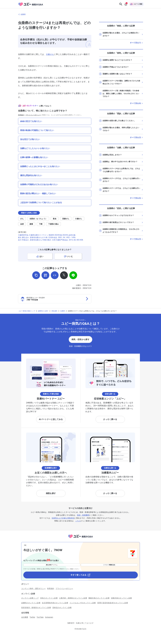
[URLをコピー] (36, 275)
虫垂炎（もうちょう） (38, 219)
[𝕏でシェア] (64, 275)
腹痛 (31, 224)
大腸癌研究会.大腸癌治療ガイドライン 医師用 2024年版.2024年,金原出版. (47, 235)
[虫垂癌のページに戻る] (81, 14)
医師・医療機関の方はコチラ (80, 346)
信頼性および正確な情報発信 (63, 518)
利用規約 (21, 115)
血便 (22, 224)
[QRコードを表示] (45, 275)
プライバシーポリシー (33, 115)
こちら (78, 521)
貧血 (55, 219)
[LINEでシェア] (73, 275)
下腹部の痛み (53, 224)
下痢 (41, 224)
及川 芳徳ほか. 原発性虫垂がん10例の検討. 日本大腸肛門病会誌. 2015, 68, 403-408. (51, 240)
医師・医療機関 (83, 515)
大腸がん (50, 54)
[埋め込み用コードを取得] (55, 275)
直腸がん (66, 219)
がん (22, 219)
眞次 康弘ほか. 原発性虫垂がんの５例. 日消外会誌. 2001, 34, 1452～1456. (47, 237)
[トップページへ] (80, 538)
